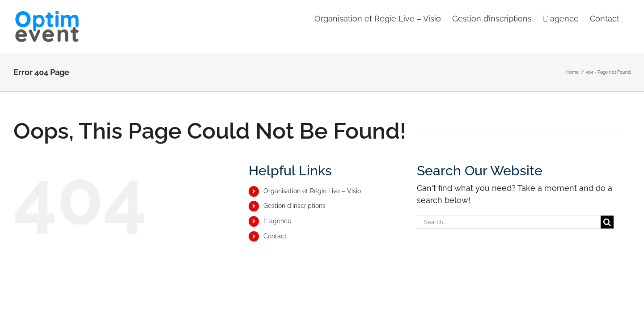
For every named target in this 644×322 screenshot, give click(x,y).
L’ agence (277, 221)
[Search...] (509, 222)
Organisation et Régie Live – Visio (312, 191)
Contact (275, 236)
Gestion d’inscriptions (294, 206)
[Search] (607, 222)
